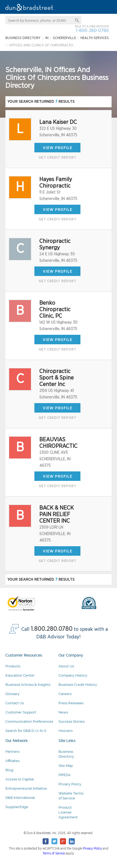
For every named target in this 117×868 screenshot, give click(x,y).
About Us (66, 666)
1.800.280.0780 (52, 629)
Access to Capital (20, 779)
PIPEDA (65, 775)
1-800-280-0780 (92, 30)
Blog (9, 770)
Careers (65, 694)
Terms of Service (54, 853)
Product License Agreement (68, 812)
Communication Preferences (29, 721)
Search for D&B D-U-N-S (26, 731)
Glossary (12, 694)
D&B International (20, 798)
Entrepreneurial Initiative (26, 788)
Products (13, 666)
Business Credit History (78, 685)
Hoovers (66, 731)
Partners (12, 752)
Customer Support (21, 712)
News (63, 712)
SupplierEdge (17, 807)
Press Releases (71, 703)
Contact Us (15, 703)
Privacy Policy (70, 784)
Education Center (20, 675)
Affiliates (12, 761)
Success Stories (71, 721)
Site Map (66, 766)
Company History (73, 675)
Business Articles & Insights (28, 685)
